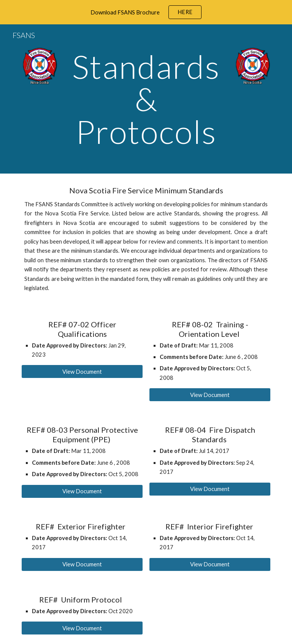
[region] (146, 12)
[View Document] (82, 371)
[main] (146, 99)
